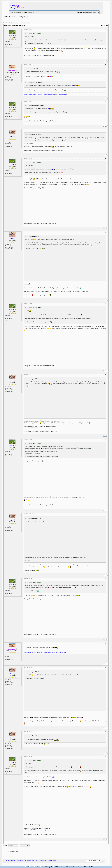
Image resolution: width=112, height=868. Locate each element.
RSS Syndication (52, 860)
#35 (106, 158)
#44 (106, 732)
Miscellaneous (13, 17)
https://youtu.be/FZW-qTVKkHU (31, 428)
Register (30, 12)
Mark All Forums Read (41, 860)
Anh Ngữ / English (24, 17)
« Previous (11, 23)
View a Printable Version (13, 851)
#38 (106, 375)
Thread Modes (104, 26)
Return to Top (20, 860)
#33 (106, 101)
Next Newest (15, 842)
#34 (106, 130)
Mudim (20, 867)
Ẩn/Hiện (89, 867)
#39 (106, 439)
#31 (106, 29)
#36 (106, 232)
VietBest (6, 17)
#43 (106, 668)
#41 (106, 578)
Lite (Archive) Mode (29, 860)
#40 (106, 514)
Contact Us (7, 860)
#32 (106, 64)
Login (26, 12)
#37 (106, 303)
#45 (106, 756)
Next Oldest (8, 842)
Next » (28, 23)
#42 (106, 643)
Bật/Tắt (82, 867)
